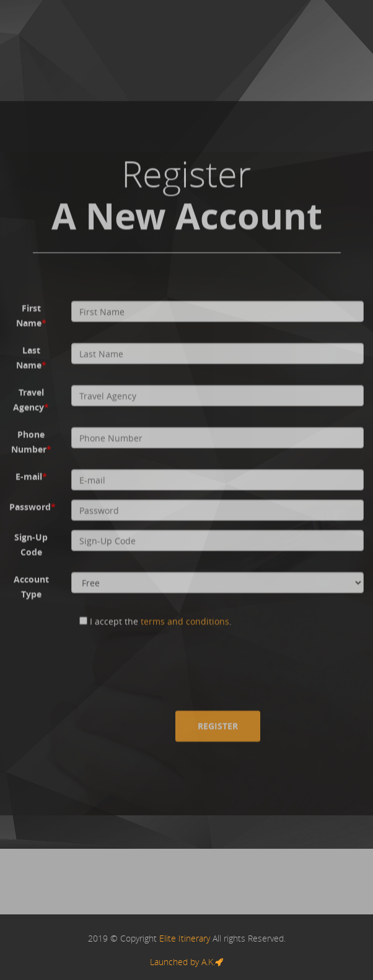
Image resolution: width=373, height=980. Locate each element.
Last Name (31, 358)
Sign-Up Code (31, 544)
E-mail (31, 476)
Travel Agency (31, 400)
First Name (31, 315)
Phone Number (31, 442)
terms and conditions (185, 621)
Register (218, 726)
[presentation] (165, 662)
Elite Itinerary (185, 938)
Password (33, 507)
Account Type (31, 587)
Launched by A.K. (186, 962)
